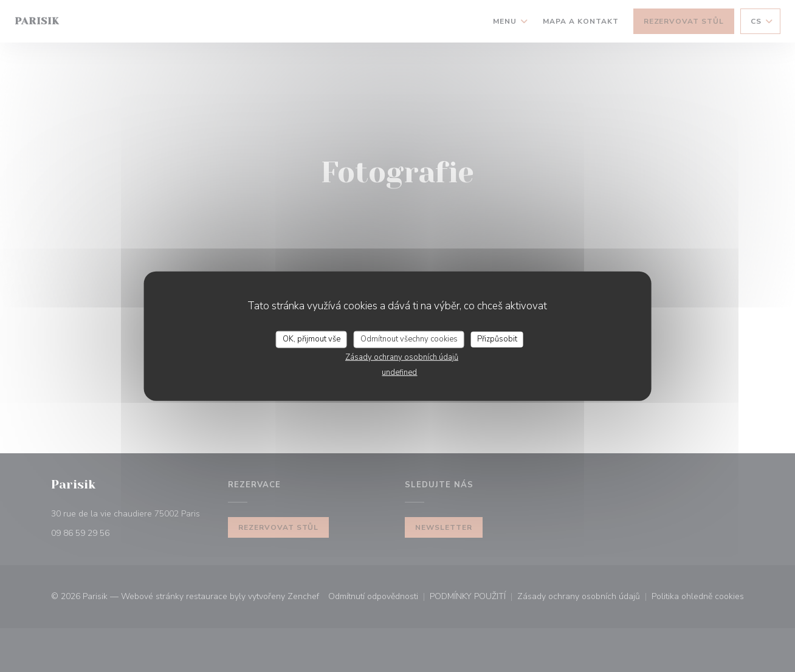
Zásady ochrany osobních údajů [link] (402, 357)
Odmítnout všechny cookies (409, 339)
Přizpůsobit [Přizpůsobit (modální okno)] (497, 339)
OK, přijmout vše (311, 339)
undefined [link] (399, 372)
